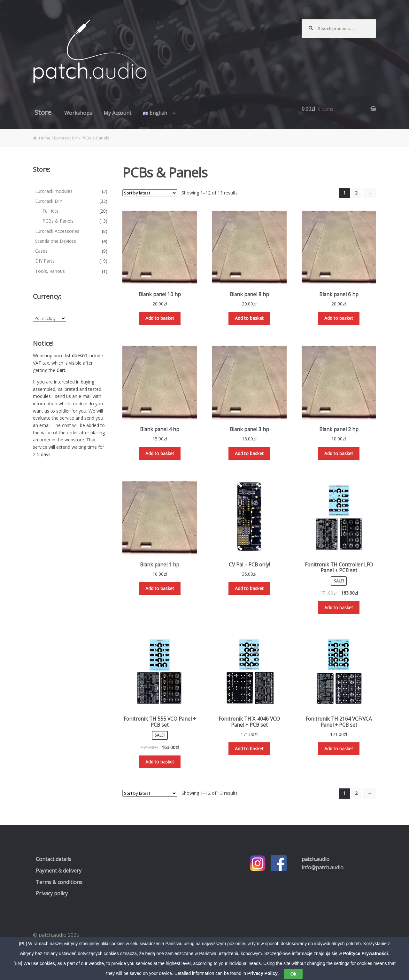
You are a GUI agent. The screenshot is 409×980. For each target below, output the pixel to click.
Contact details (54, 859)
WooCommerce (108, 943)
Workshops (78, 113)
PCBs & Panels (58, 221)
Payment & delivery (59, 871)
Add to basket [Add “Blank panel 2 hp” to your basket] (339, 453)
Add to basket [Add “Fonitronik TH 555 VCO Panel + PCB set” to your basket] (160, 762)
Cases (41, 251)
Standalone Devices (56, 241)
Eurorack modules (54, 191)
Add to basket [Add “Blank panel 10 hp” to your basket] (160, 318)
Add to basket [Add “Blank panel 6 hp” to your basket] (339, 318)
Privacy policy (52, 893)
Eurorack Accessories (57, 231)
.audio (316, 859)
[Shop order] (150, 193)
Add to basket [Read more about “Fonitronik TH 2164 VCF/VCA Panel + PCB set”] (339, 749)
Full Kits (50, 211)
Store (43, 112)
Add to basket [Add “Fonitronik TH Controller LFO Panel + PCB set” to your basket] (339, 608)
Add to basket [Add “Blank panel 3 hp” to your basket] (249, 453)
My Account (117, 113)
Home (45, 138)
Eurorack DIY (66, 138)
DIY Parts (45, 261)
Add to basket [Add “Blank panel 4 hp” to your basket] (160, 453)
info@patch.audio (323, 867)
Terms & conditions (59, 882)
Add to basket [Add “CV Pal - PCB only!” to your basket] (249, 588)
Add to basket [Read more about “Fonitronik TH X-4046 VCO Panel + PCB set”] (249, 749)
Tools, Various (50, 271)
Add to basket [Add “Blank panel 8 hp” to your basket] (249, 318)
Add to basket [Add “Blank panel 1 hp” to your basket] (160, 588)
